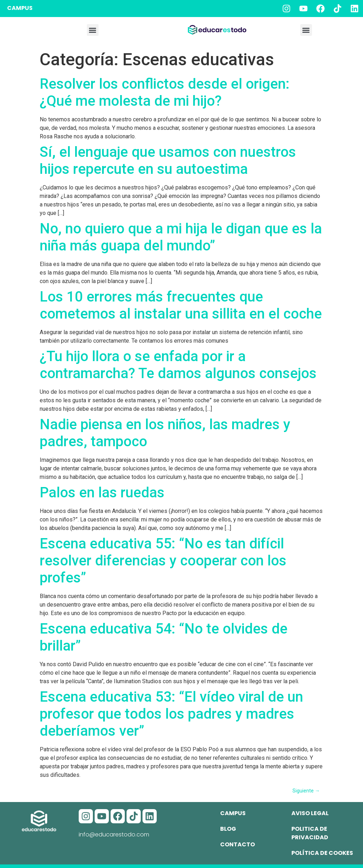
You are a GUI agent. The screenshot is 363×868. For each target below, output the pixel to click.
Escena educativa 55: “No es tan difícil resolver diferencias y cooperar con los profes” (163, 561)
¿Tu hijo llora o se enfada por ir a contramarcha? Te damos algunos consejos (178, 365)
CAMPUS (20, 8)
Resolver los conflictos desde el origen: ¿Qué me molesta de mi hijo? (165, 92)
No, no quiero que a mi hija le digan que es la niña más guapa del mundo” (181, 237)
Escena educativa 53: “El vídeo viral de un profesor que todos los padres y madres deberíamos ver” (171, 714)
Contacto (238, 844)
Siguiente (306, 791)
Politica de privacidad (310, 833)
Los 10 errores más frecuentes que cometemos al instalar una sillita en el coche (181, 305)
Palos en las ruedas (102, 493)
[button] (93, 30)
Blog (228, 829)
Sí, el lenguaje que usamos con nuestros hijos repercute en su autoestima (168, 161)
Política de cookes (322, 853)
